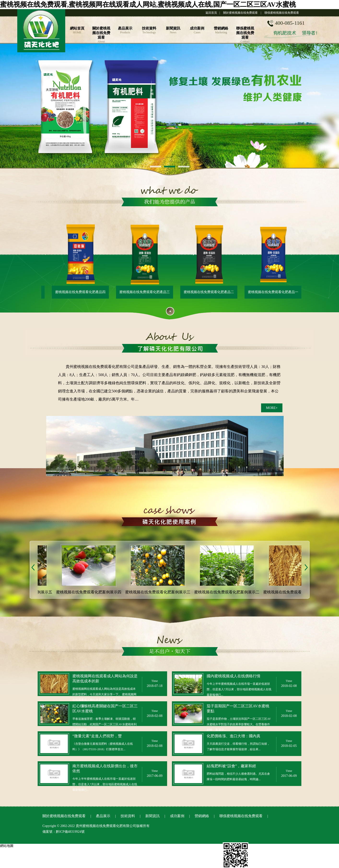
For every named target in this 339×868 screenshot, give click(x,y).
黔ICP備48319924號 (70, 832)
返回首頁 (211, 13)
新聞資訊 (152, 816)
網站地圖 (7, 846)
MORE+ (272, 408)
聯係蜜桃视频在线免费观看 (282, 13)
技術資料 (128, 816)
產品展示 (103, 816)
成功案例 (177, 816)
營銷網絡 (202, 816)
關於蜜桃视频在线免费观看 (240, 13)
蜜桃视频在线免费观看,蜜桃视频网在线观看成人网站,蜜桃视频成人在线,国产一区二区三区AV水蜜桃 (148, 4)
